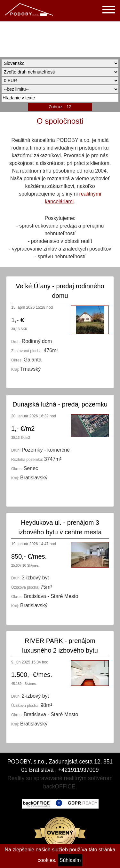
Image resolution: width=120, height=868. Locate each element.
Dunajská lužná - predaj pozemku (60, 404)
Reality (16, 778)
